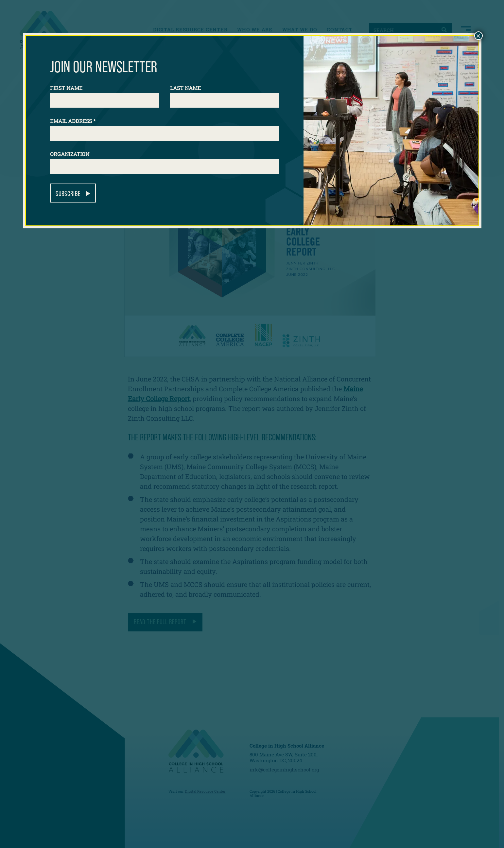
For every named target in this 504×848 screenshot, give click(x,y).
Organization (70, 154)
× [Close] (478, 36)
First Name (66, 88)
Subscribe (68, 194)
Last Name (185, 88)
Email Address (73, 121)
